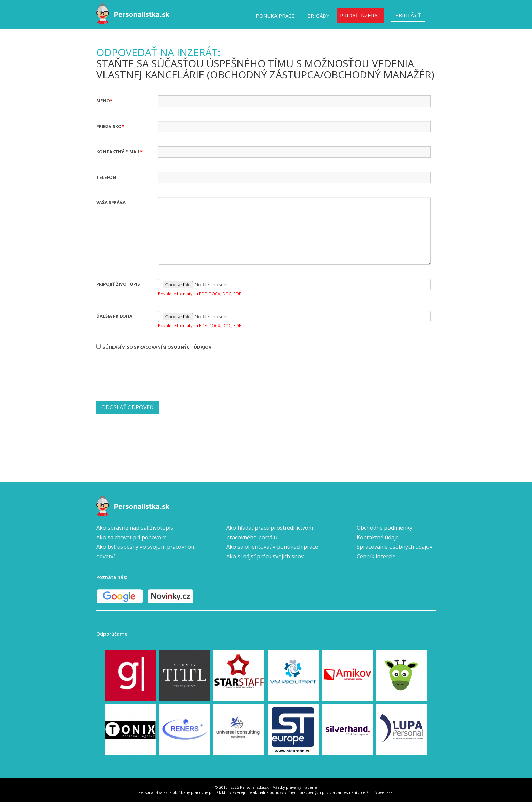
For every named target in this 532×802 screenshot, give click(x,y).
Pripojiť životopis (118, 284)
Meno (103, 101)
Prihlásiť (408, 15)
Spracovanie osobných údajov (394, 547)
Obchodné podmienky (384, 528)
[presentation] (148, 379)
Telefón (106, 177)
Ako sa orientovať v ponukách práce (272, 547)
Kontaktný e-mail (118, 152)
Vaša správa (111, 202)
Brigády (318, 16)
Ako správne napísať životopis (135, 528)
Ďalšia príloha (114, 316)
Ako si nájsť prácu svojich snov (265, 556)
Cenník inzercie (376, 556)
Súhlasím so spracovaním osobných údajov (154, 347)
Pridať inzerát (360, 15)
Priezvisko (109, 126)
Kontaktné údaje (378, 537)
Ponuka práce (275, 16)
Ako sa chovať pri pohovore (131, 537)
